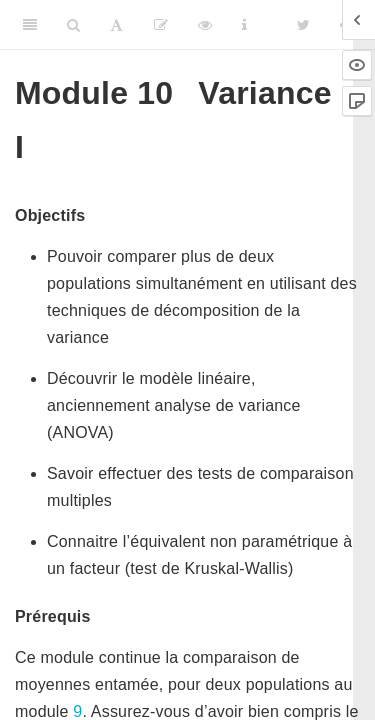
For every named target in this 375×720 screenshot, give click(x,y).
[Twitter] (303, 25)
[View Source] (205, 25)
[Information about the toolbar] (244, 25)
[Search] (73, 25)
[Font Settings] (116, 25)
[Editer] (161, 25)
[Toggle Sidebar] (30, 25)
